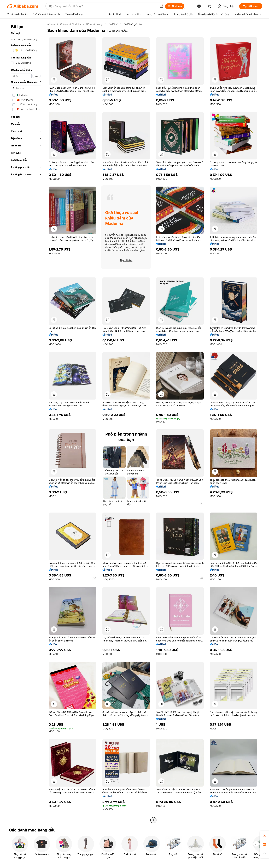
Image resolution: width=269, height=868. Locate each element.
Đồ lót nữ (113, 24)
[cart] (210, 7)
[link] (265, 835)
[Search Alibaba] (103, 6)
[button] (162, 6)
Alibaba (51, 24)
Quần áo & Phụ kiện (71, 24)
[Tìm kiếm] (175, 6)
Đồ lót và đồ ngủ (95, 24)
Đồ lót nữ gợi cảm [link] (133, 24)
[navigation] (26, 423)
